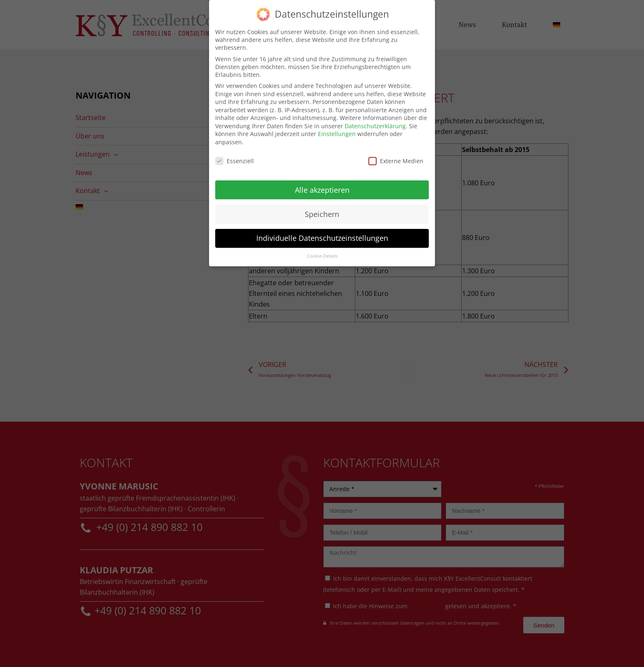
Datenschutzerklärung (375, 122)
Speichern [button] (322, 210)
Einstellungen (337, 130)
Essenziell (235, 157)
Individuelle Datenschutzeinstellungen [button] (322, 235)
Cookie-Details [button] (322, 253)
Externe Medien (396, 157)
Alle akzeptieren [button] (322, 186)
